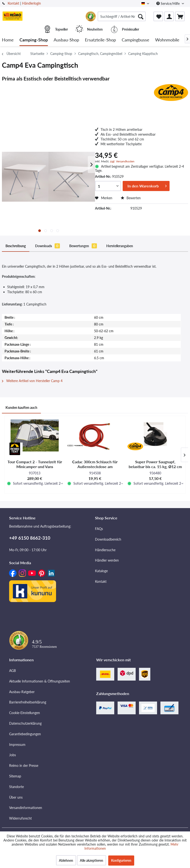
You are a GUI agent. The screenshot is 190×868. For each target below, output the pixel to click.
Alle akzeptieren (92, 860)
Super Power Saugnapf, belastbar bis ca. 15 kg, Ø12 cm (155, 464)
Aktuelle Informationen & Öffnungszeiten (40, 681)
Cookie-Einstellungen (25, 713)
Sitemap (15, 776)
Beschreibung (16, 246)
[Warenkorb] (180, 16)
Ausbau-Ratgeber (22, 692)
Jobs (13, 755)
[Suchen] (141, 16)
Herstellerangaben (120, 246)
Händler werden (107, 560)
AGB (13, 671)
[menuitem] (122, 16)
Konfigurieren (121, 860)
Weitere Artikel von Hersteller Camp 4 (32, 381)
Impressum (17, 745)
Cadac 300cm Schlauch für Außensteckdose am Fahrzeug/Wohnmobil (95, 464)
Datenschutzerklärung (25, 723)
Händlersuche (105, 550)
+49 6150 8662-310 (30, 538)
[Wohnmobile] (167, 40)
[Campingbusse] (136, 40)
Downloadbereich (108, 539)
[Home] (8, 40)
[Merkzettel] (158, 16)
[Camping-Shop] (34, 40)
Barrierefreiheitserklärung (28, 702)
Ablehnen (66, 860)
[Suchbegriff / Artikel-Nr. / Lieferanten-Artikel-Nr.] (122, 16)
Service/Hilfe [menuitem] (168, 3)
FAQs (99, 529)
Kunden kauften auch (21, 407)
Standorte (16, 787)
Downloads (47, 246)
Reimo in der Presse (24, 765)
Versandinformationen (26, 808)
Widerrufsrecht (20, 818)
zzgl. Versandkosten (122, 161)
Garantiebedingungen (25, 734)
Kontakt (13, 3)
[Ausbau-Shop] (66, 40)
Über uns (16, 797)
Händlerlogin (32, 3)
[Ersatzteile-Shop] (100, 40)
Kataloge (101, 571)
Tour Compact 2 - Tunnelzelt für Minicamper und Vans (35, 464)
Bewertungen (83, 246)
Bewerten (131, 198)
